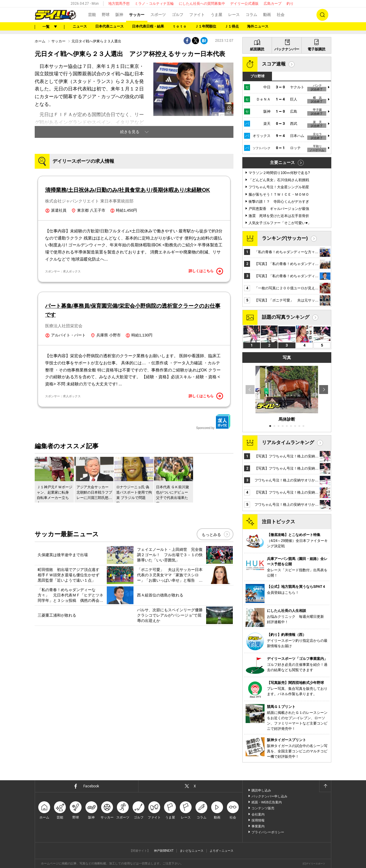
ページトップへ (325, 786)
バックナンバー (287, 49)
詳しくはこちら (206, 271)
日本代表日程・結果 (148, 26)
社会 (281, 15)
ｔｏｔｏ (179, 26)
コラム (251, 15)
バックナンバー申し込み (269, 796)
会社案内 (258, 814)
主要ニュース (282, 162)
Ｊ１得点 (232, 26)
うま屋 (216, 15)
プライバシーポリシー (268, 832)
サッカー (137, 15)
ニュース (80, 26)
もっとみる (211, 535)
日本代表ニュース (109, 26)
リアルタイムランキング (288, 442)
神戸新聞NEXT (164, 851)
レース (234, 15)
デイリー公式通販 (244, 4)
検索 (322, 15)
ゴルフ (178, 15)
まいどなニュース (192, 851)
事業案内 (258, 826)
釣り (290, 4)
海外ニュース (258, 26)
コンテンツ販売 (263, 808)
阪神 (119, 15)
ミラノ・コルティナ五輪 (154, 4)
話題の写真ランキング (286, 317)
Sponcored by (213, 422)
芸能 (92, 15)
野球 (106, 15)
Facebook (91, 786)
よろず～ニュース (222, 851)
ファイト (197, 15)
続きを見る (130, 132)
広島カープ (273, 4)
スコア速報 (274, 64)
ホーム (40, 41)
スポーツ (158, 15)
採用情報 (258, 820)
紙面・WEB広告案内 (267, 802)
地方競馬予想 (119, 4)
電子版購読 (316, 49)
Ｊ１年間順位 (206, 26)
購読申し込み (261, 790)
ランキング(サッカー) (285, 238)
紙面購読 (257, 49)
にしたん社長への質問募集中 (202, 4)
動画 (267, 15)
